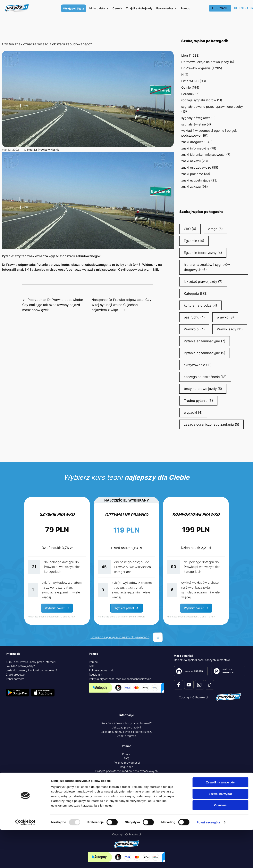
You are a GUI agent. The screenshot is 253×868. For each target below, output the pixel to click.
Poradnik (188, 94)
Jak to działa (98, 8)
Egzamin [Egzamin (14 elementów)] (194, 241)
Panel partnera (15, 679)
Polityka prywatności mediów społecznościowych (120, 679)
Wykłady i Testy (74, 8)
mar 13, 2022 (10, 150)
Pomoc (185, 8)
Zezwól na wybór (220, 832)
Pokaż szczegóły (208, 860)
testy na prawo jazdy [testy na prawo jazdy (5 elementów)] (203, 389)
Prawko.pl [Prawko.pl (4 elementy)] (194, 329)
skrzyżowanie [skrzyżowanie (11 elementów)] (198, 365)
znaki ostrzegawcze (196, 167)
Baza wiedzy (167, 8)
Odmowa (220, 843)
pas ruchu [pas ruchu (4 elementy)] (194, 317)
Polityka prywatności (102, 670)
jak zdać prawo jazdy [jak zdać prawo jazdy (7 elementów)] (203, 282)
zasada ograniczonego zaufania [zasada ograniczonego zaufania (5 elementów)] (211, 424)
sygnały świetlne (194, 124)
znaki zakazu (191, 187)
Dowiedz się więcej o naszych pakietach (120, 637)
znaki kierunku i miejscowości (203, 155)
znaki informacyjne (195, 148)
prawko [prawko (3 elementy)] (225, 317)
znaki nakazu (191, 161)
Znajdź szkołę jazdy (139, 8)
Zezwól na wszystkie (220, 820)
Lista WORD (190, 81)
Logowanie (220, 8)
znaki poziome (192, 174)
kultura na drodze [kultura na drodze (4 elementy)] (200, 305)
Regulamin (95, 675)
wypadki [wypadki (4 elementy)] (193, 413)
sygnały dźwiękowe (196, 118)
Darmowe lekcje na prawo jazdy (205, 62)
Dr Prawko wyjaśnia (47, 150)
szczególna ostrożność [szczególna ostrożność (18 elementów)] (205, 377)
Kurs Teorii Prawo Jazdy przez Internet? (31, 662)
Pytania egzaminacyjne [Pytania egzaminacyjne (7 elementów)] (205, 341)
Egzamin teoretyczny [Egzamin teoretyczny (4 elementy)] (203, 253)
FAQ (92, 666)
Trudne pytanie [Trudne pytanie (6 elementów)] (198, 401)
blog (30, 150)
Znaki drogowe (15, 675)
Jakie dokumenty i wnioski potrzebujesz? (31, 670)
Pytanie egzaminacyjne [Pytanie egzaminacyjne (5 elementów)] (205, 353)
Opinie (186, 87)
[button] (57, 608)
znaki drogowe (192, 142)
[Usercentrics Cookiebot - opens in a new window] (25, 860)
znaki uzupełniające (196, 180)
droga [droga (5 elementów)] (215, 229)
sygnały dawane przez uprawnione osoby (212, 107)
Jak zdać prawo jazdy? (20, 666)
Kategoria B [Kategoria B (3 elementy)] (196, 293)
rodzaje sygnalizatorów (199, 100)
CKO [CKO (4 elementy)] (190, 229)
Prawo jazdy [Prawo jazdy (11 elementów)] (230, 329)
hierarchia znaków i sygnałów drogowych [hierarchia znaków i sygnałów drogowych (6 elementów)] (207, 267)
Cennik (117, 8)
